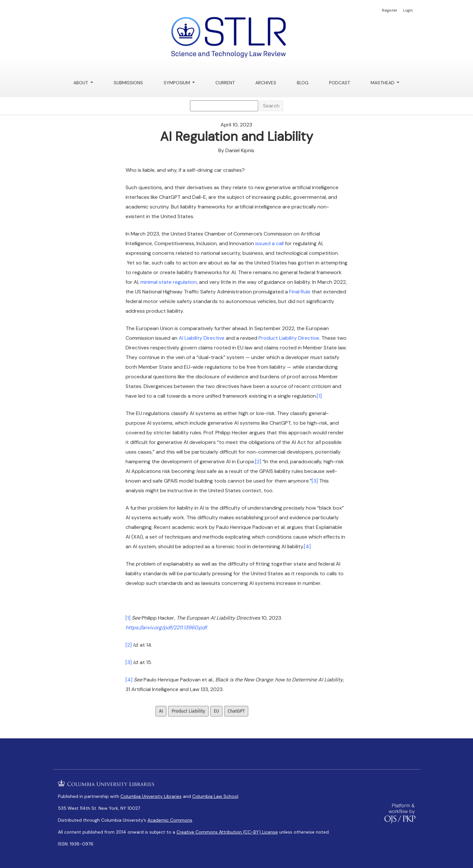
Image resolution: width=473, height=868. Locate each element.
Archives (266, 83)
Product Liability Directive (289, 338)
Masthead (383, 83)
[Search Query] (224, 106)
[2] (258, 462)
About (81, 83)
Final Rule (300, 292)
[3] (315, 481)
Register (390, 10)
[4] (307, 546)
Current (225, 83)
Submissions (128, 83)
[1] (319, 396)
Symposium (177, 83)
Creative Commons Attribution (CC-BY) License (227, 832)
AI (161, 711)
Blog (303, 83)
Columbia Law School (215, 796)
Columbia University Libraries (151, 796)
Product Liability (188, 711)
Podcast (340, 83)
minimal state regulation (169, 282)
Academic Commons (170, 820)
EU (216, 711)
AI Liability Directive (202, 338)
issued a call (270, 243)
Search (271, 106)
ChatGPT (236, 711)
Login (408, 10)
